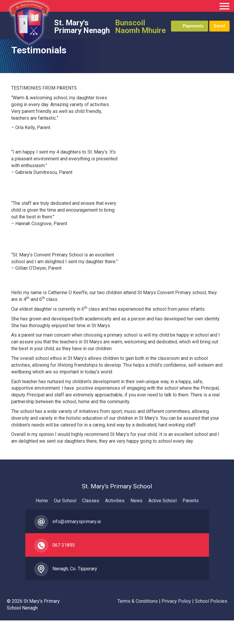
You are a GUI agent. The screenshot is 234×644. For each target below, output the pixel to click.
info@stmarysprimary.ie (77, 522)
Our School (65, 501)
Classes (91, 501)
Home (42, 501)
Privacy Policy (176, 601)
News (136, 501)
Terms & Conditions (138, 601)
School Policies (211, 601)
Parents (191, 501)
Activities (115, 501)
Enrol (219, 26)
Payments (193, 26)
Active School (162, 501)
